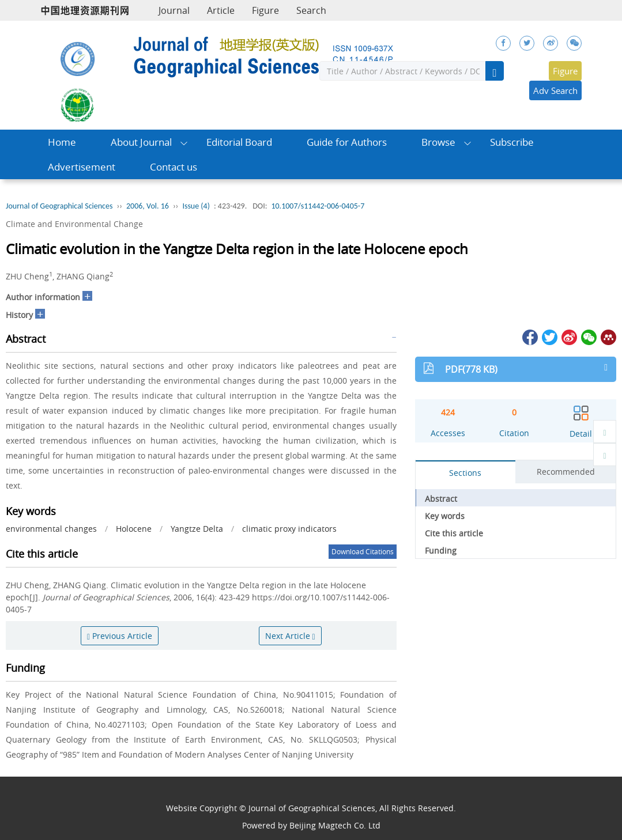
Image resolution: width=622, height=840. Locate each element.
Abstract (441, 499)
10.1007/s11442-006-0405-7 (318, 206)
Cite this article (454, 533)
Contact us (174, 167)
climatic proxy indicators (289, 529)
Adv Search (555, 90)
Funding (441, 550)
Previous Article (120, 636)
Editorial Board (239, 142)
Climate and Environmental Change (74, 224)
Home (62, 142)
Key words (445, 516)
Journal (174, 10)
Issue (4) (196, 206)
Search (311, 10)
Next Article (290, 636)
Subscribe (512, 142)
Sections (465, 473)
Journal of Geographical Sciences (59, 206)
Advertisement (82, 167)
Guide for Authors (347, 142)
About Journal (141, 142)
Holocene (134, 529)
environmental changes (51, 529)
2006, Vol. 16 (148, 206)
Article (221, 10)
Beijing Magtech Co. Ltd (335, 825)
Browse (438, 142)
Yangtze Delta (197, 529)
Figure (265, 10)
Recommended (566, 472)
